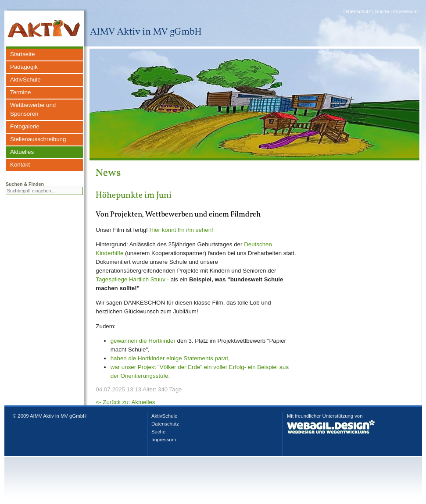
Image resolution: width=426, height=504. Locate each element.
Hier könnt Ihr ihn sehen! (181, 230)
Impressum (405, 11)
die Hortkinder (156, 341)
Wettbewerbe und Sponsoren (33, 109)
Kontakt (20, 165)
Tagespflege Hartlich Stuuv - (132, 279)
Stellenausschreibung (38, 139)
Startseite (22, 54)
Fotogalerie (25, 126)
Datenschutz (357, 11)
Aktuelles (22, 152)
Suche (382, 11)
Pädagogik (24, 67)
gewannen (124, 341)
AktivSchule (25, 80)
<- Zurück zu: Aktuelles (125, 402)
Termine (20, 92)
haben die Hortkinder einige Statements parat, (170, 358)
